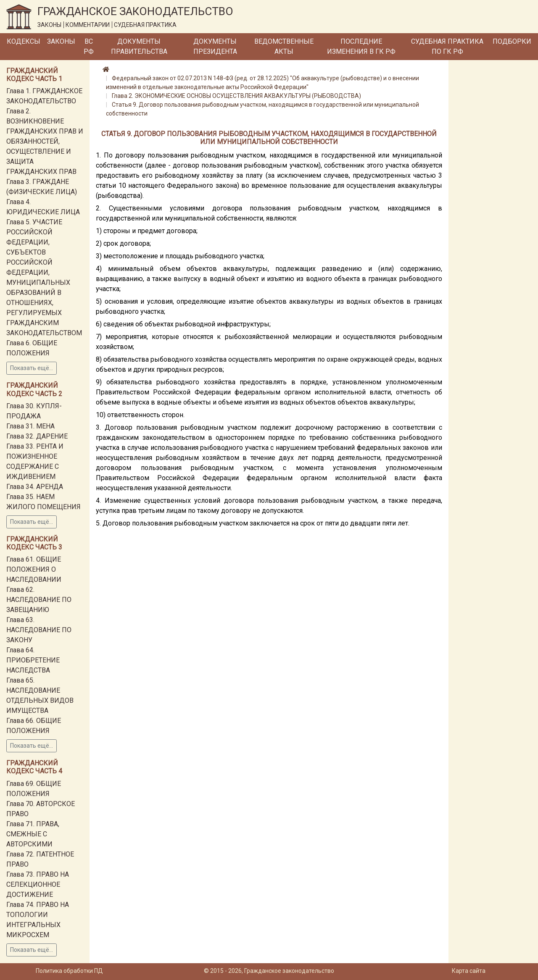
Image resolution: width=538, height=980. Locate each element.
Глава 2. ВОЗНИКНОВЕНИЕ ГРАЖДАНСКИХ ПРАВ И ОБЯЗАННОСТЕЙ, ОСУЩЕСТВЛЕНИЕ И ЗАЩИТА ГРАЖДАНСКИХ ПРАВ (45, 141)
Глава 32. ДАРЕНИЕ (37, 436)
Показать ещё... (32, 368)
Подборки (512, 41)
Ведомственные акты (284, 46)
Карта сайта (469, 971)
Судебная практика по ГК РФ (447, 46)
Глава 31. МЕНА (30, 426)
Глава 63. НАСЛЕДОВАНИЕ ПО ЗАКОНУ (39, 630)
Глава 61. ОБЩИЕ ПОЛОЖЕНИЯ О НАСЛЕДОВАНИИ (34, 569)
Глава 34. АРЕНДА (35, 487)
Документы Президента (215, 46)
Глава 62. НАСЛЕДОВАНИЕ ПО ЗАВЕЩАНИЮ (39, 600)
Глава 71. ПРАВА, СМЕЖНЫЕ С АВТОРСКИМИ (33, 834)
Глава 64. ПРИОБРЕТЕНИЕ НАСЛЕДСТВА (33, 660)
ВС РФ (89, 46)
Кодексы (24, 41)
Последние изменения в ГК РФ (361, 46)
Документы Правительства (139, 46)
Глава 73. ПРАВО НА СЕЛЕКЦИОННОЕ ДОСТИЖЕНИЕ (38, 884)
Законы (61, 41)
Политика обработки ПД (69, 971)
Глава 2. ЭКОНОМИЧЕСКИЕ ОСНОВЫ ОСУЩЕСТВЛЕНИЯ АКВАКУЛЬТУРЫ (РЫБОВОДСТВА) (236, 96)
